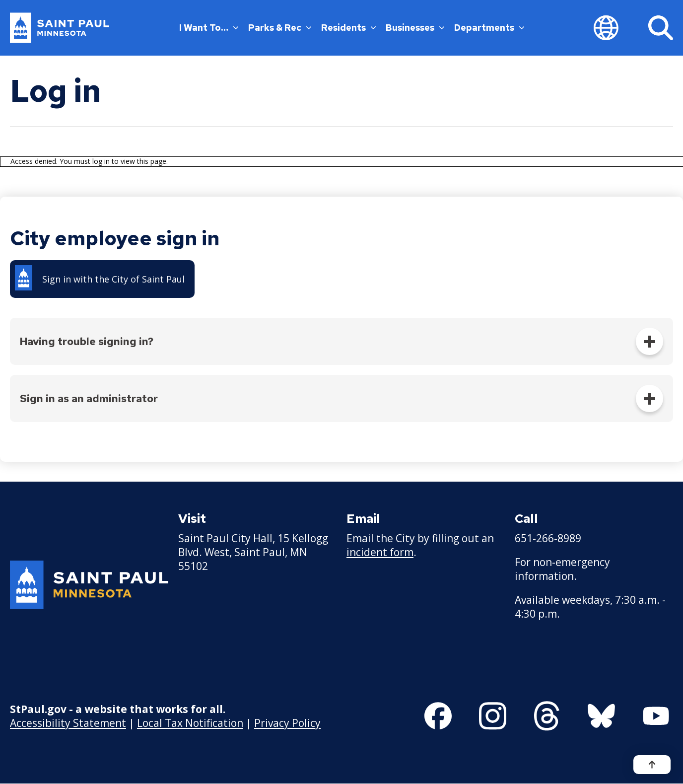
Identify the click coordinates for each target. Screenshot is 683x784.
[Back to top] (652, 765)
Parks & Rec (280, 28)
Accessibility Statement (68, 723)
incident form (380, 552)
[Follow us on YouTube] (656, 716)
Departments (489, 28)
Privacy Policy (287, 723)
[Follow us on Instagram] (493, 716)
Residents (348, 28)
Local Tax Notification (190, 723)
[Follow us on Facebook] (438, 716)
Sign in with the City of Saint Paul (113, 279)
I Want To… (209, 28)
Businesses (415, 28)
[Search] (661, 28)
